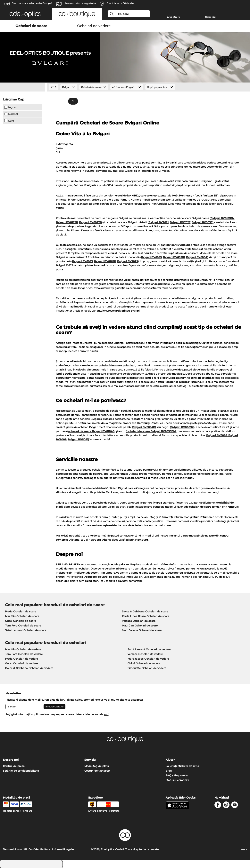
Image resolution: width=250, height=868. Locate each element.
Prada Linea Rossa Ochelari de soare (146, 616)
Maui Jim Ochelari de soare (140, 625)
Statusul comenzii (177, 780)
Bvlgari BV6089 (217, 435)
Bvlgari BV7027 (180, 222)
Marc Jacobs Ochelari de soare (142, 630)
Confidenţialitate (39, 849)
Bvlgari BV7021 (158, 222)
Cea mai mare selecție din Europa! (32, 3)
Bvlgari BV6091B (174, 257)
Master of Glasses (177, 382)
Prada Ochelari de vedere (21, 659)
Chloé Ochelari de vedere (144, 663)
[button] (25, 14)
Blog (169, 771)
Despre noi (11, 760)
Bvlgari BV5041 (78, 439)
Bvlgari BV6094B (144, 427)
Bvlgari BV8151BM (222, 218)
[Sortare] (160, 87)
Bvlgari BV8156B (178, 245)
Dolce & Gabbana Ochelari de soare (145, 611)
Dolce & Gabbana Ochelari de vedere (29, 668)
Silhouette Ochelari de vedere (147, 668)
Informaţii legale (63, 849)
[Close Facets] (23, 87)
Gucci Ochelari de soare (21, 621)
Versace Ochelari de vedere (145, 654)
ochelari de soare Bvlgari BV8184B (91, 431)
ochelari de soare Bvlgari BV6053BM (151, 431)
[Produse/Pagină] (127, 87)
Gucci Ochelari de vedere (21, 663)
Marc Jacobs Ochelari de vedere (148, 659)
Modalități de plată (97, 766)
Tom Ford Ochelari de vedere (24, 654)
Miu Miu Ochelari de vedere (23, 649)
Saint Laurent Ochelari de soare (26, 630)
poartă (224, 415)
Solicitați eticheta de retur (182, 766)
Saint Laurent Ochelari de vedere (149, 649)
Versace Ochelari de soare (139, 621)
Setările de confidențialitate (21, 771)
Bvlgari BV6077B (90, 222)
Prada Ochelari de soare (21, 611)
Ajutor (170, 760)
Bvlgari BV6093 (82, 261)
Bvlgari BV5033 (202, 222)
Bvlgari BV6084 (197, 257)
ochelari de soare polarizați (117, 365)
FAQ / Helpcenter (177, 775)
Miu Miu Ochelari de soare (22, 616)
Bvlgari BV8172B (67, 222)
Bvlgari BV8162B (105, 261)
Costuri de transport (97, 771)
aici (106, 714)
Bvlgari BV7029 (128, 261)
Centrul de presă (14, 766)
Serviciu (90, 760)
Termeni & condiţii (15, 849)
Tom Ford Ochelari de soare (23, 625)
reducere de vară (96, 577)
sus (244, 849)
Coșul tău (210, 17)
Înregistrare (173, 17)
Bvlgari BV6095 (151, 257)
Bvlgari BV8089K (182, 427)
